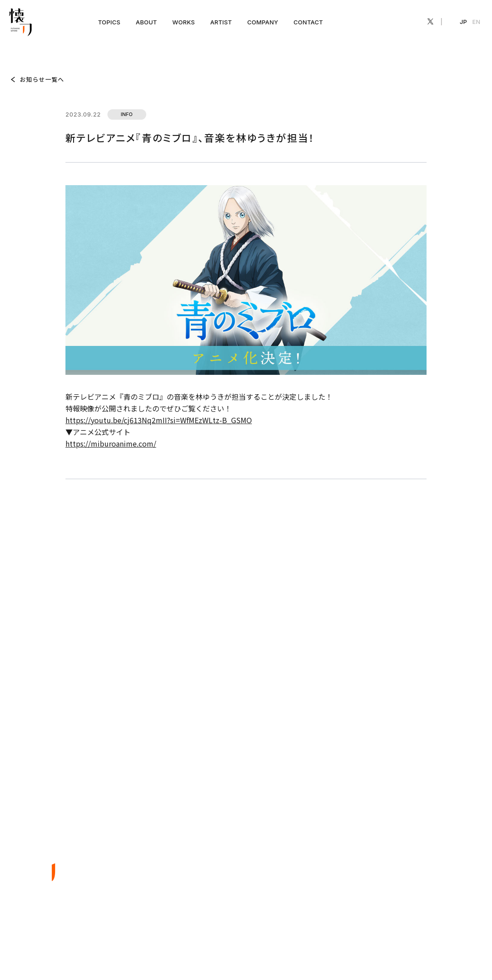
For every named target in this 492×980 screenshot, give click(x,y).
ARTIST (221, 22)
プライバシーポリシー (375, 951)
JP (464, 22)
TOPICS (109, 22)
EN (476, 22)
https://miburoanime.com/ (111, 443)
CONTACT (308, 22)
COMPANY (263, 22)
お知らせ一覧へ (42, 79)
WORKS (184, 22)
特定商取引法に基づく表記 (442, 951)
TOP (14, 49)
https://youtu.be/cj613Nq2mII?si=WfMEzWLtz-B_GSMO (159, 420)
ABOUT (146, 22)
